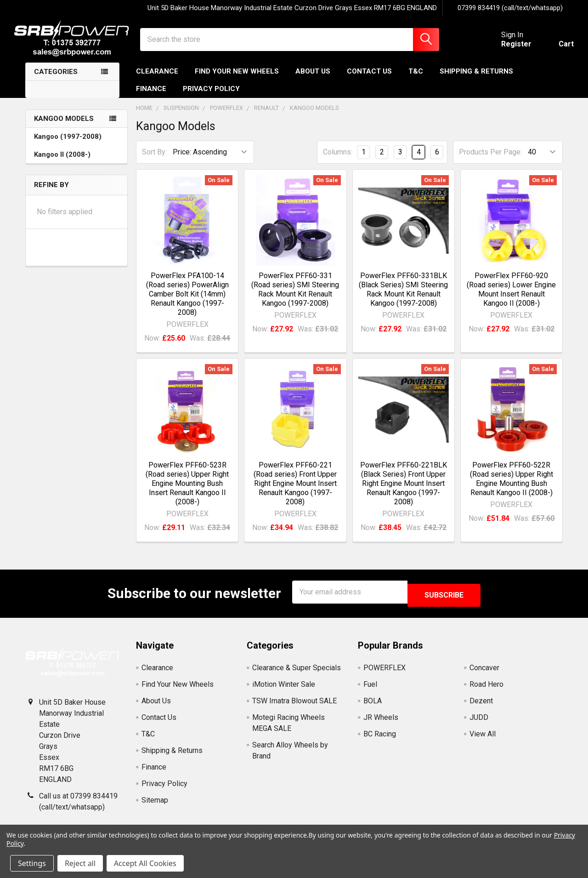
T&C (416, 80)
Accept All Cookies (145, 863)
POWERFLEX (384, 673)
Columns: (338, 160)
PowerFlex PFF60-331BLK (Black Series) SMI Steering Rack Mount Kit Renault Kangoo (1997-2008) (403, 298)
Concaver (484, 673)
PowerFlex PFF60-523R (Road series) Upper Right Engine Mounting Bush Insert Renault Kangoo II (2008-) (187, 492)
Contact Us (369, 80)
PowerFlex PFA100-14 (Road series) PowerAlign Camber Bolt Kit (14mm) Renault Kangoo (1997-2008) (187, 302)
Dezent (481, 706)
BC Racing (380, 739)
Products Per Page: (490, 160)
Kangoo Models (64, 127)
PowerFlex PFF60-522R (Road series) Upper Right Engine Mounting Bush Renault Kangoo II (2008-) (512, 487)
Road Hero (486, 689)
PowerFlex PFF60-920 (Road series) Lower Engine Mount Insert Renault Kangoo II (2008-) (511, 298)
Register (505, 49)
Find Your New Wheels (237, 80)
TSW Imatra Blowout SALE (294, 706)
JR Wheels (381, 722)
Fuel (370, 689)
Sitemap (155, 805)
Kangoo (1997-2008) (68, 145)
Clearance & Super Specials (297, 673)
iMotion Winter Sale (284, 689)
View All (483, 739)
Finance (151, 97)
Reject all (80, 863)
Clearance (157, 80)
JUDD (479, 722)
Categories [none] (56, 80)
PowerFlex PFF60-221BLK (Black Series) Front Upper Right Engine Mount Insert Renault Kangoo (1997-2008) (404, 492)
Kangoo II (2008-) (62, 163)
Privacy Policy (211, 97)
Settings (32, 863)
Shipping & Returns (476, 80)
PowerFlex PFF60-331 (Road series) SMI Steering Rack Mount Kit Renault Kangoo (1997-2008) (295, 298)
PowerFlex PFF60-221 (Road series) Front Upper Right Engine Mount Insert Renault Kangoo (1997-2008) (295, 492)
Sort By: (154, 160)
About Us (313, 80)
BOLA (373, 706)
